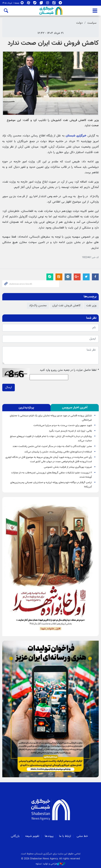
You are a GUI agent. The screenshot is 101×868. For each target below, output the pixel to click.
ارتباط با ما (65, 836)
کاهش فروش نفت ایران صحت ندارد (53, 43)
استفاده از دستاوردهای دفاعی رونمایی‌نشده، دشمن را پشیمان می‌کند (58, 452)
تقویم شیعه (32, 836)
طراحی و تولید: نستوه (50, 864)
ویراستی (41, 3)
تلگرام (60, 3)
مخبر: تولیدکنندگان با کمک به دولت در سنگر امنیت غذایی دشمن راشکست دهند (52, 446)
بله (35, 3)
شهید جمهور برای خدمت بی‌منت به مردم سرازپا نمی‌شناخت (63, 425)
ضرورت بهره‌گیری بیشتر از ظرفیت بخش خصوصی (68, 467)
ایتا (54, 3)
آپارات (28, 3)
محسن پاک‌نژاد (38, 306)
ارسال (9, 387)
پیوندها (49, 836)
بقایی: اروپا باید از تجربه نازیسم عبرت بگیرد (70, 431)
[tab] (75, 408)
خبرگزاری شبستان (76, 136)
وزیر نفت (91, 306)
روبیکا (22, 3)
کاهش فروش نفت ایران (66, 306)
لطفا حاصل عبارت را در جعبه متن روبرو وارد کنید (69, 370)
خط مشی (82, 836)
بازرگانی (15, 836)
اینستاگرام (48, 3)
